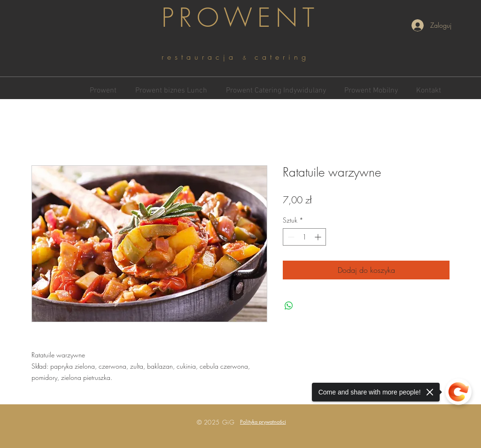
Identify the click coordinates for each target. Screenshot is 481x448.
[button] (263, 421)
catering (282, 57)
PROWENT (240, 18)
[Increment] (319, 237)
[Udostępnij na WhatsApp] (289, 306)
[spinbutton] (304, 237)
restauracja (202, 57)
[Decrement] (290, 237)
